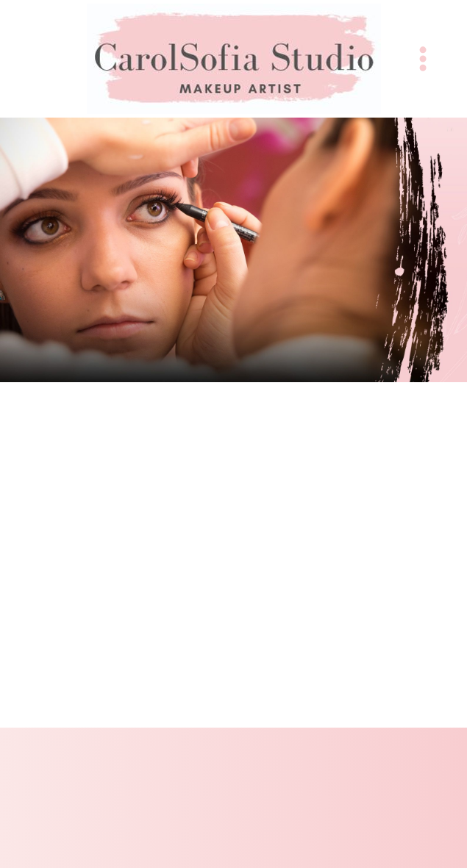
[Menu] (423, 59)
